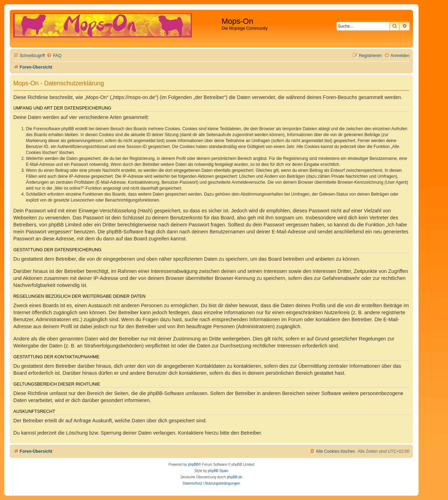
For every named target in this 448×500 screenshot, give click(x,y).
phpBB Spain (218, 471)
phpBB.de (234, 477)
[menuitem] (54, 56)
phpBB (193, 464)
